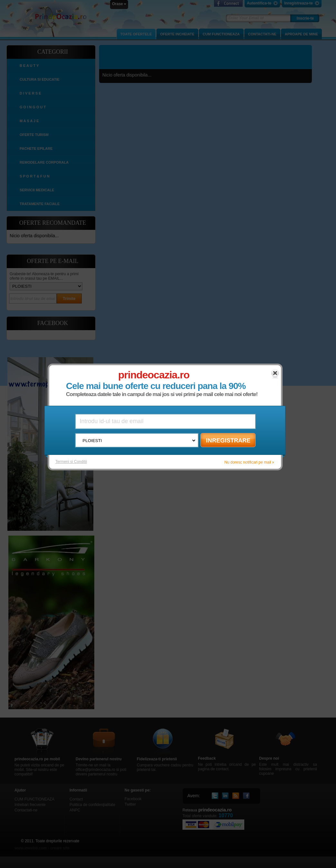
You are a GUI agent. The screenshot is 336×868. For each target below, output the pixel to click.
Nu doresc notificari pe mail (248, 462)
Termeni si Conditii (71, 462)
